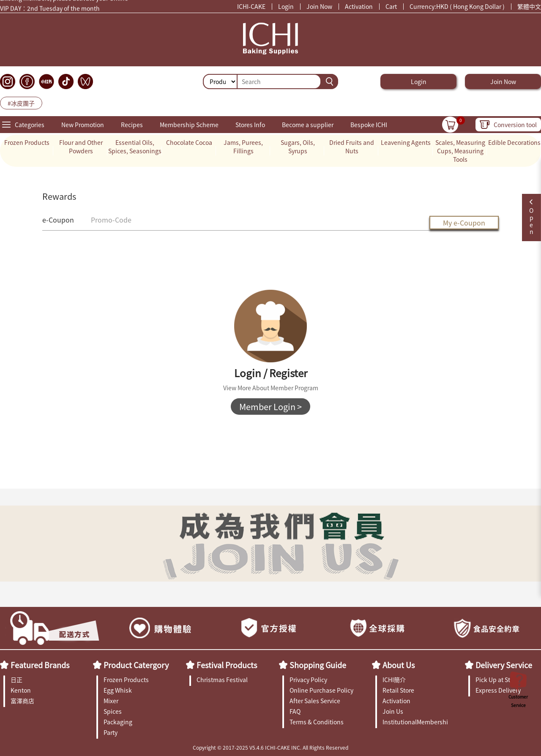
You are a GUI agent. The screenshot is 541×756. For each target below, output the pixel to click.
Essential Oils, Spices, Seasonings (135, 147)
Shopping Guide (318, 665)
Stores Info (250, 125)
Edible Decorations (514, 142)
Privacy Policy (308, 680)
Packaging (118, 722)
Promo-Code (111, 220)
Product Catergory (136, 665)
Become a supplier (308, 125)
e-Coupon (58, 220)
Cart (391, 6)
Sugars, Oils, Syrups (298, 147)
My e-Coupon (464, 223)
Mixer (111, 701)
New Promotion (83, 125)
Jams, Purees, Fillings (243, 147)
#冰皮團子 (21, 103)
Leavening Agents (406, 142)
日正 (16, 680)
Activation (359, 6)
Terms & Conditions (317, 722)
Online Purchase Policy (321, 690)
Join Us (393, 711)
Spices (113, 711)
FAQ (295, 711)
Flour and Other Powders (81, 147)
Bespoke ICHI (369, 125)
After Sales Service (315, 701)
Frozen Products (27, 142)
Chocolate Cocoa (189, 142)
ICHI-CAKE (251, 6)
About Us (399, 665)
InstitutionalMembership (415, 722)
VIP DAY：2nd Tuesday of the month (50, 9)
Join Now (319, 6)
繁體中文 (529, 6)
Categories (30, 125)
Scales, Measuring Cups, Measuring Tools (460, 151)
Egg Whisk (118, 690)
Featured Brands (40, 665)
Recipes (132, 125)
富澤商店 (22, 701)
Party (111, 732)
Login (286, 6)
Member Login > (270, 407)
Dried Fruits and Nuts (352, 147)
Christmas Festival (222, 680)
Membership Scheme (189, 125)
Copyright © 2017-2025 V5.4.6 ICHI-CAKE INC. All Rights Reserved (270, 747)
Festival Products (227, 665)
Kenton (21, 690)
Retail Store (398, 690)
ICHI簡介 (394, 680)
